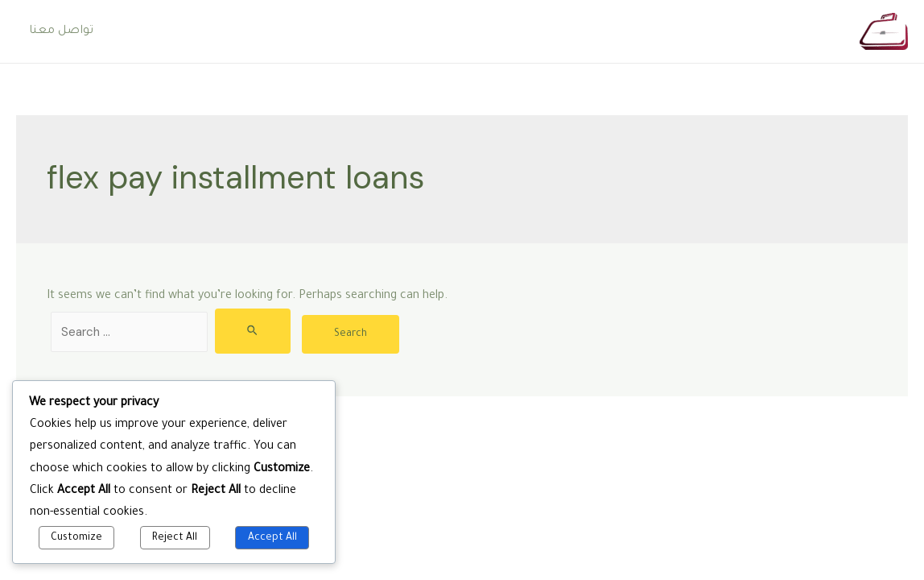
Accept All (272, 538)
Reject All (175, 538)
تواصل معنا (61, 31)
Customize (76, 538)
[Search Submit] (253, 331)
